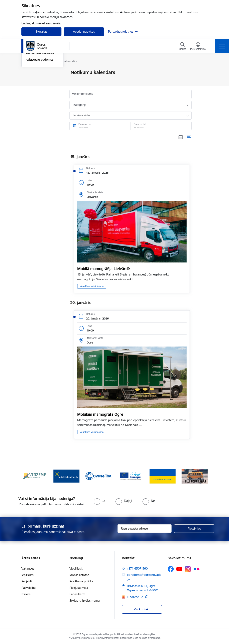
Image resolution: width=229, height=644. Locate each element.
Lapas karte (77, 594)
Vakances (28, 568)
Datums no (84, 124)
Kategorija (80, 105)
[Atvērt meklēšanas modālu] (182, 47)
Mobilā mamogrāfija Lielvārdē (104, 269)
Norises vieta (82, 115)
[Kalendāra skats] (181, 137)
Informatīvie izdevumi (40, 94)
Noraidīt (42, 32)
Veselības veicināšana (92, 286)
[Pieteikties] (194, 529)
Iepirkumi (28, 575)
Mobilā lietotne (79, 575)
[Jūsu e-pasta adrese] (145, 529)
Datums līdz (140, 124)
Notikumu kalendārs (39, 73)
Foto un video (35, 87)
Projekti (27, 581)
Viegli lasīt (76, 568)
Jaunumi (31, 80)
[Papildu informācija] (147, 597)
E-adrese (133, 597)
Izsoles (26, 594)
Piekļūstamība (79, 588)
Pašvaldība (29, 588)
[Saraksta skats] (189, 137)
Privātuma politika (81, 581)
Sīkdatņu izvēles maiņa (85, 600)
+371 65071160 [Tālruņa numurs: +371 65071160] (137, 568)
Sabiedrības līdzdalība (40, 101)
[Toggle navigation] (222, 46)
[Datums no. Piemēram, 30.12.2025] (100, 126)
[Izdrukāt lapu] (202, 71)
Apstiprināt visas (84, 32)
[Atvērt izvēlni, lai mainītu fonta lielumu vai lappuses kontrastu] (198, 47)
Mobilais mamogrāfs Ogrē (100, 414)
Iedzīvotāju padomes (40, 107)
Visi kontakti (142, 609)
